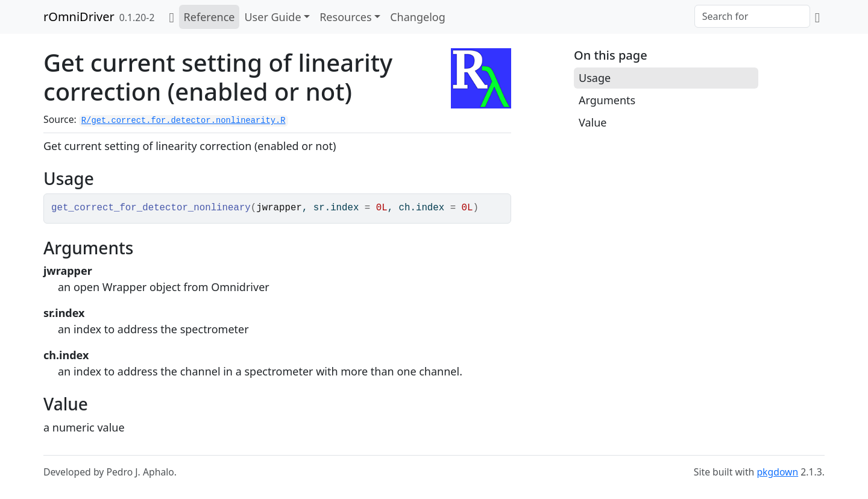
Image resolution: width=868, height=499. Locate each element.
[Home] (171, 17)
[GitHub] (817, 17)
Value (593, 122)
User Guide (272, 17)
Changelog (418, 17)
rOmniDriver (79, 17)
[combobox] (752, 16)
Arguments (607, 100)
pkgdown (777, 472)
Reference (209, 17)
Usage (595, 78)
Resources (345, 17)
